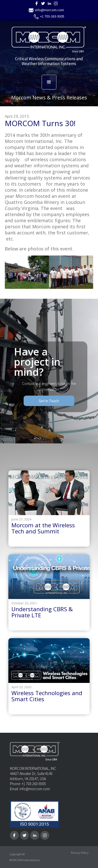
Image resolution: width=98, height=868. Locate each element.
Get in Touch (49, 401)
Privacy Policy (80, 853)
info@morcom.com (50, 10)
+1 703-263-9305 (52, 16)
